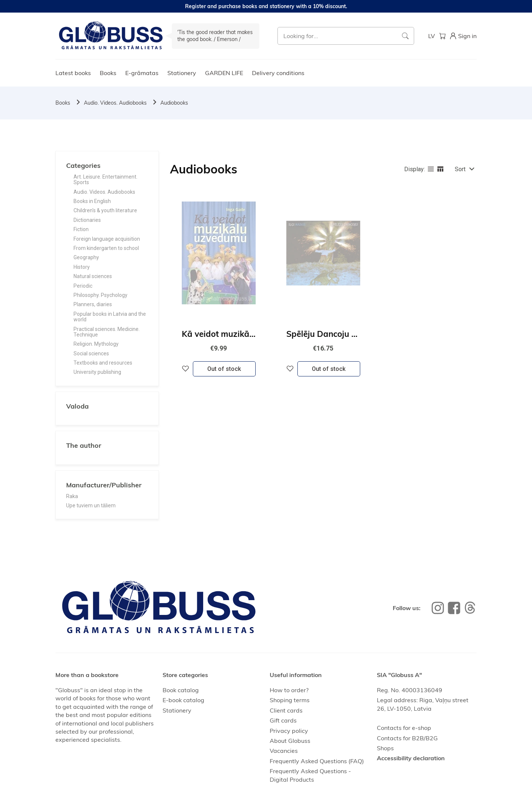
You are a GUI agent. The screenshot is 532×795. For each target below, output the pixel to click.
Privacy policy (289, 731)
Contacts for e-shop (404, 728)
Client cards (286, 710)
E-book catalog (183, 700)
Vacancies (284, 751)
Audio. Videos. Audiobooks (115, 103)
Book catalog (181, 690)
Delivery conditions (278, 73)
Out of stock (224, 369)
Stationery (182, 73)
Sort (460, 169)
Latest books (73, 73)
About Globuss (290, 741)
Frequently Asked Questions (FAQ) (317, 761)
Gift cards (283, 720)
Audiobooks (174, 103)
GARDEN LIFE (224, 73)
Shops (385, 748)
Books (108, 73)
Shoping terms (290, 700)
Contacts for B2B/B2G (407, 738)
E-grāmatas (142, 73)
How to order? (289, 690)
